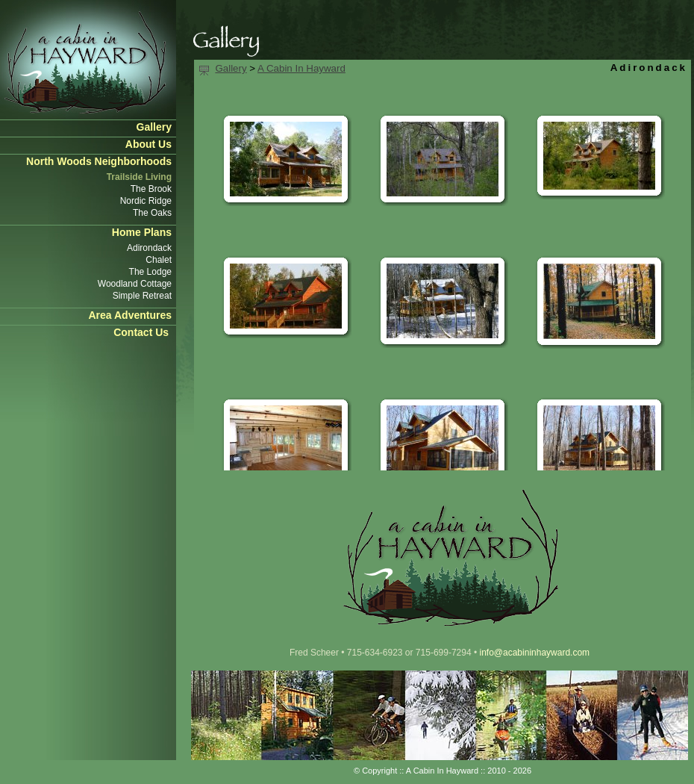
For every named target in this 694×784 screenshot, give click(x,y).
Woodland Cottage (135, 284)
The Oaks (152, 213)
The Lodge (150, 272)
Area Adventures (130, 315)
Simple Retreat (142, 296)
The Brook (151, 189)
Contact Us (141, 332)
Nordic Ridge (146, 201)
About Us (149, 144)
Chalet (159, 260)
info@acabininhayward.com (534, 653)
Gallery (154, 127)
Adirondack (149, 248)
